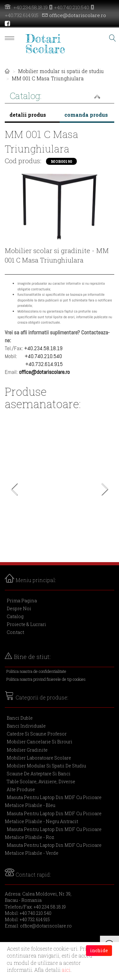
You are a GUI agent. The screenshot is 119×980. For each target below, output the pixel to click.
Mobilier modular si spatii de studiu (61, 71)
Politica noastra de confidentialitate (36, 671)
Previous (14, 491)
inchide (99, 950)
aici (66, 970)
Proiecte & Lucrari (26, 624)
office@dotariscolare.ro (78, 15)
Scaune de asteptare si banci (39, 774)
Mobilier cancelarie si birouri (40, 742)
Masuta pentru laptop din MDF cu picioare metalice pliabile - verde (53, 849)
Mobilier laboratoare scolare (39, 758)
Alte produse (21, 789)
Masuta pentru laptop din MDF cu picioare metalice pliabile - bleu (53, 801)
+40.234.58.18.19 (30, 7)
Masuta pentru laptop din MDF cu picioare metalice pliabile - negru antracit (53, 817)
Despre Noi (19, 608)
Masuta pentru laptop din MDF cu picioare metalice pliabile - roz (53, 833)
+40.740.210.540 (72, 7)
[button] (60, 96)
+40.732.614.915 (22, 15)
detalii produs (28, 115)
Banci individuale (26, 726)
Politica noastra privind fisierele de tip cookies (46, 679)
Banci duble (20, 718)
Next (105, 491)
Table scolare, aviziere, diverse (41, 782)
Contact (15, 632)
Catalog (15, 616)
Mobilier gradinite (27, 750)
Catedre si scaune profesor (37, 734)
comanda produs (86, 115)
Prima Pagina (22, 601)
